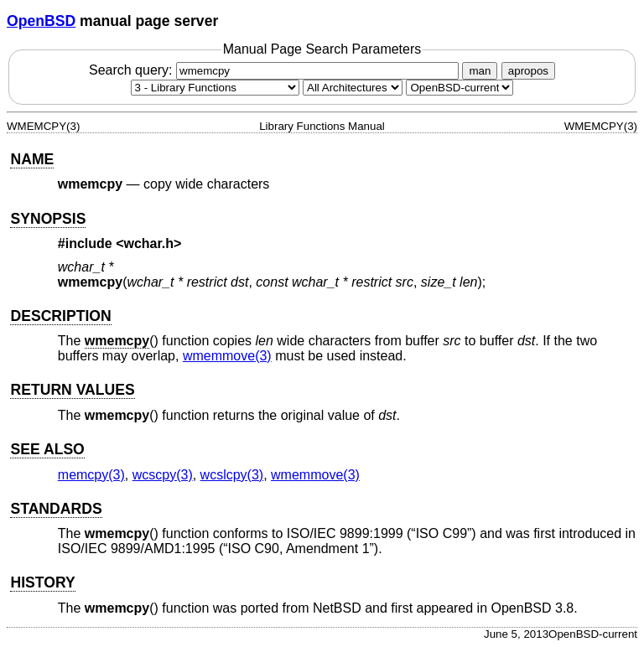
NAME (32, 159)
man (480, 71)
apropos (528, 71)
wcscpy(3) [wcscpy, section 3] (163, 475)
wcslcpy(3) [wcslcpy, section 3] (232, 475)
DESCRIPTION (60, 316)
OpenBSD (41, 21)
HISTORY (42, 582)
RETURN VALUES (72, 390)
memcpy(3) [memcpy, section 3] (91, 475)
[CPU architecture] (353, 88)
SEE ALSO (47, 449)
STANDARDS (56, 509)
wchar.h (149, 243)
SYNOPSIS (48, 219)
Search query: (276, 70)
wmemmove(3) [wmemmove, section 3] (227, 356)
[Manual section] (215, 88)
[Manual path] (460, 88)
